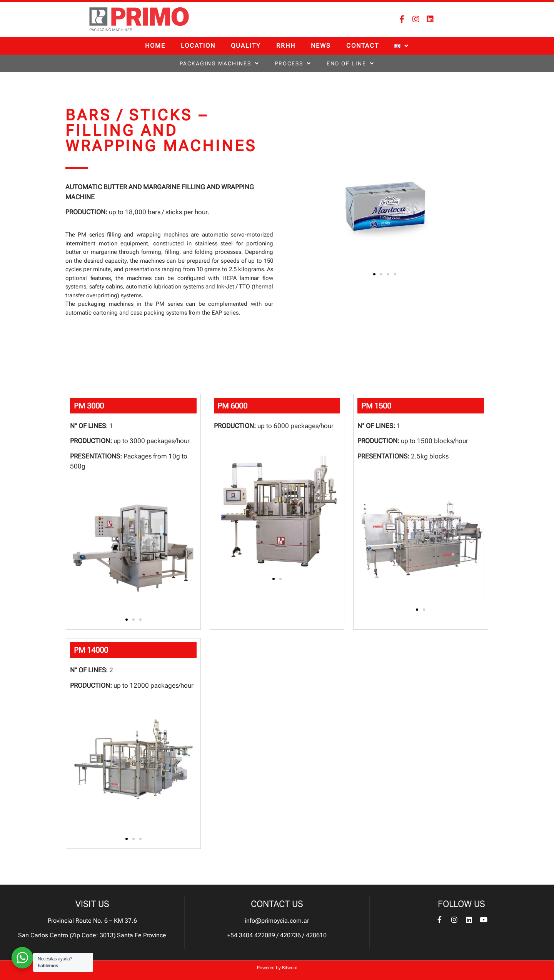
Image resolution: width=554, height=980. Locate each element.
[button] (374, 274)
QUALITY (246, 46)
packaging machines (219, 63)
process (293, 63)
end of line (350, 63)
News (321, 46)
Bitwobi (290, 968)
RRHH (286, 46)
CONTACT (363, 46)
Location (198, 46)
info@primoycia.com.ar (277, 921)
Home (155, 46)
